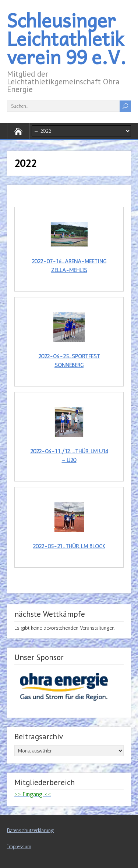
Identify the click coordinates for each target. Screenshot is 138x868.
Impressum (19, 847)
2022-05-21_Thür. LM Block (69, 546)
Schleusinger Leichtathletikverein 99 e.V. (67, 38)
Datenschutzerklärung (31, 830)
